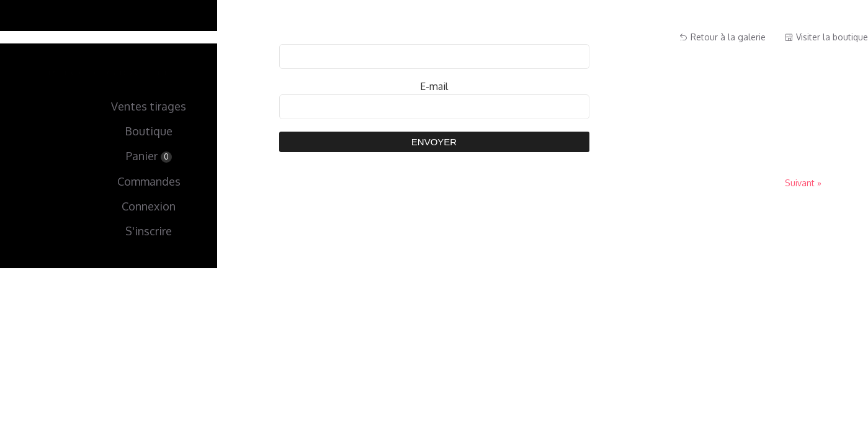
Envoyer (434, 142)
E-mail (434, 86)
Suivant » (803, 183)
